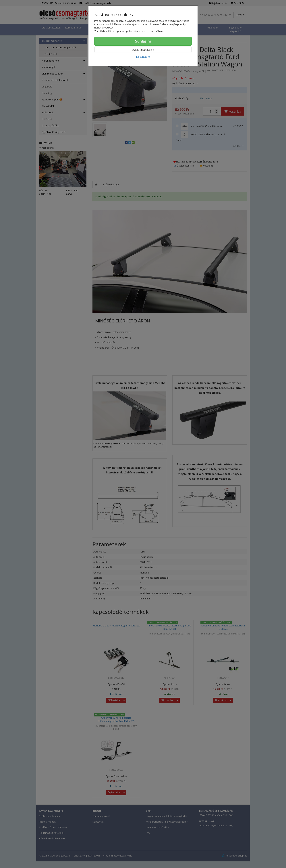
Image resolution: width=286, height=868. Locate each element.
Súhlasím (143, 41)
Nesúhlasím (143, 57)
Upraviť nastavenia (143, 50)
